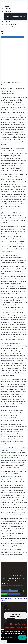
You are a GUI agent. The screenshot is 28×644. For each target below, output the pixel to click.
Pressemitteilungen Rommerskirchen (12, 37)
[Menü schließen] (1, 604)
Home (7, 6)
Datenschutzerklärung (16, 586)
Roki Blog (7, 611)
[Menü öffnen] (2, 32)
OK (22, 637)
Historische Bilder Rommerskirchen (10, 25)
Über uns (8, 9)
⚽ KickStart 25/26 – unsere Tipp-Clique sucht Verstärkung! (16, 18)
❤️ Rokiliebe (9, 14)
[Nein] (4, 642)
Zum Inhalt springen (7, 2)
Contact (8, 21)
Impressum (4, 586)
